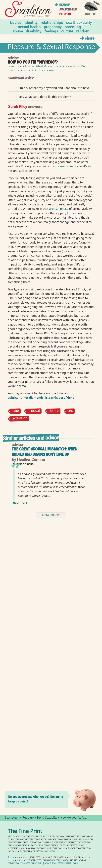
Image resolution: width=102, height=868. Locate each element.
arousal (34, 411)
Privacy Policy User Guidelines (25, 864)
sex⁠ (36, 217)
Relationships (52, 22)
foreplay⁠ (80, 200)
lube (15, 411)
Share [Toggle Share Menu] (87, 38)
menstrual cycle (71, 166)
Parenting (73, 27)
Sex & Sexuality (79, 22)
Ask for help (68, 9)
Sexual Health (29, 27)
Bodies (16, 22)
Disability (34, 31)
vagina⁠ (80, 144)
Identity (31, 22)
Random (83, 31)
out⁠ (92, 122)
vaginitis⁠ (36, 136)
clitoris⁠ (50, 195)
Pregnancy (53, 27)
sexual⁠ (77, 209)
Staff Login (72, 864)
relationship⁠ (78, 247)
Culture (67, 31)
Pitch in (65, 14)
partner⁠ (74, 178)
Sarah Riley (18, 106)
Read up (65, 5)
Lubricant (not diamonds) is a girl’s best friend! (41, 398)
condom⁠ (51, 289)
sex (70, 411)
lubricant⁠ (70, 289)
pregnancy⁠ (15, 256)
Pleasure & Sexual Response (51, 48)
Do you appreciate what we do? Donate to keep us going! (36, 799)
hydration (20, 419)
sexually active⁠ (33, 122)
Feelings (51, 31)
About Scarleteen (54, 864)
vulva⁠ (20, 195)
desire (54, 411)
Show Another (51, 515)
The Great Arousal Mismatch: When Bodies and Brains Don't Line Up (45, 452)
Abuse (18, 31)
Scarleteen (12, 818)
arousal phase (59, 209)
